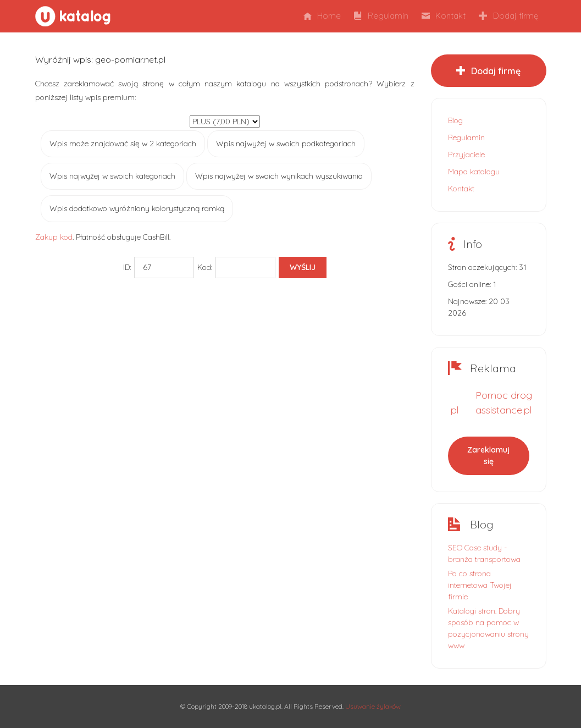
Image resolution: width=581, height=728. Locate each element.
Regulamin (381, 16)
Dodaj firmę (508, 16)
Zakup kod (54, 237)
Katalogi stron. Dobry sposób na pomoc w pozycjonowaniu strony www (488, 628)
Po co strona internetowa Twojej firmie (480, 585)
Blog (455, 120)
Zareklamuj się (488, 456)
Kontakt (444, 16)
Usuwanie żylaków (373, 706)
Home (322, 16)
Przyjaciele (466, 155)
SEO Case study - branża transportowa (484, 553)
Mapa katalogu (474, 172)
